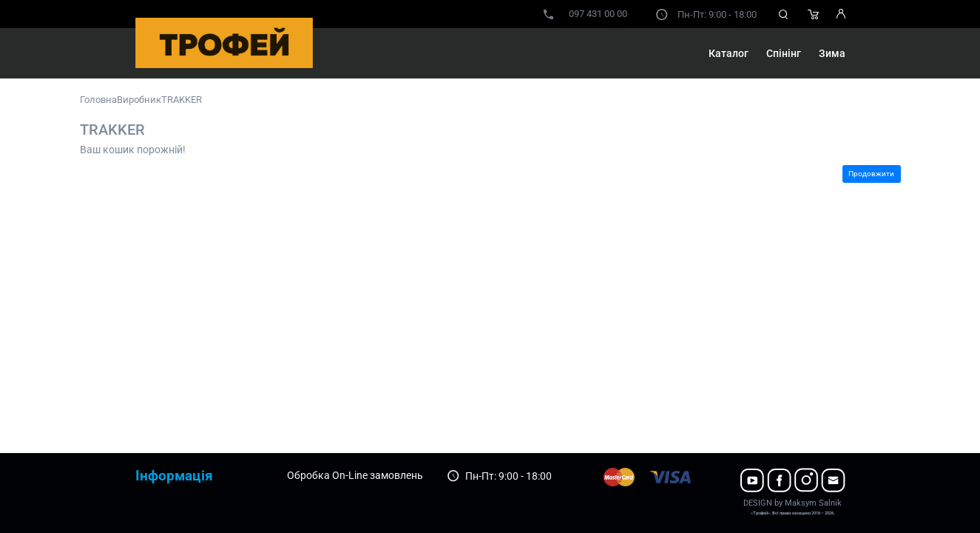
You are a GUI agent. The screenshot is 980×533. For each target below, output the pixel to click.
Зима (832, 53)
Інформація (174, 476)
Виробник (139, 100)
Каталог (729, 53)
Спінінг (784, 53)
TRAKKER (182, 100)
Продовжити (871, 174)
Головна (98, 100)
